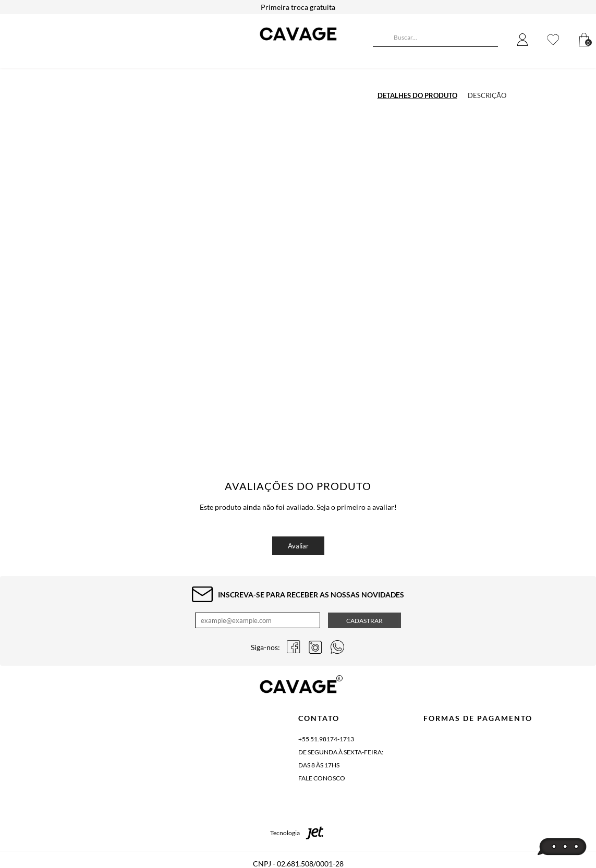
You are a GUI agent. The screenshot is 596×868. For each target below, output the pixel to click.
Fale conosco (322, 778)
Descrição (487, 95)
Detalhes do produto (417, 95)
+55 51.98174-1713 (326, 739)
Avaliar (298, 546)
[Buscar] (381, 39)
